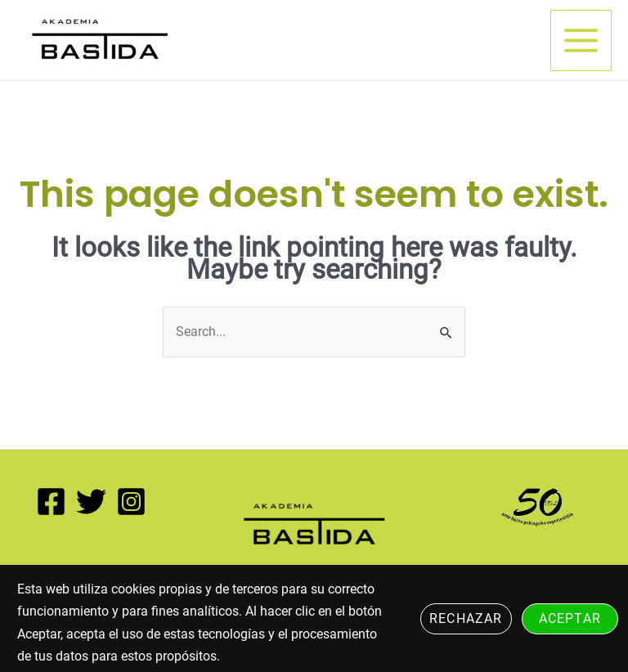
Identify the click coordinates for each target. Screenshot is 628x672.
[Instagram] (131, 502)
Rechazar (466, 618)
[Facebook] (51, 502)
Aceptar (570, 618)
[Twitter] (91, 502)
